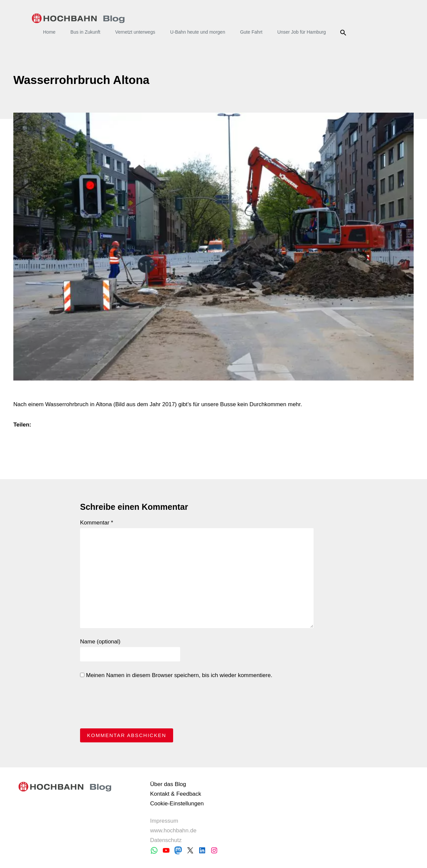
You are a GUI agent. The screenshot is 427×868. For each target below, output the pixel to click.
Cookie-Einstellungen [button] (177, 804)
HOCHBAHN (78, 18)
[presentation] (131, 705)
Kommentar (97, 523)
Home (49, 32)
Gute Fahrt (251, 32)
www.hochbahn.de (173, 831)
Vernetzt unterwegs (135, 32)
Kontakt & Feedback (176, 794)
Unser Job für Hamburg (302, 32)
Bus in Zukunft (85, 32)
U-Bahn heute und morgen (198, 32)
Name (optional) (100, 642)
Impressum (164, 821)
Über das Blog (168, 784)
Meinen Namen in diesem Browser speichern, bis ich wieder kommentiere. (176, 675)
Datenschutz (166, 840)
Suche (344, 33)
